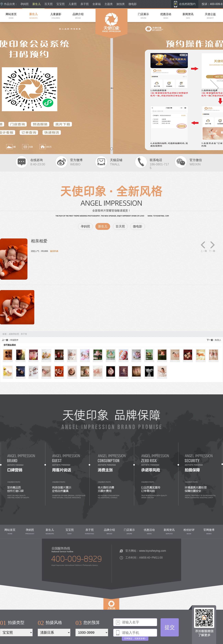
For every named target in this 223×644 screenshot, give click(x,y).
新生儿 (37, 4)
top (105, 615)
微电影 (133, 4)
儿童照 (73, 4)
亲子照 (85, 4)
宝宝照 (61, 4)
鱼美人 (218, 340)
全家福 (97, 4)
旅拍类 (121, 4)
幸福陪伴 (14, 340)
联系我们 (49, 580)
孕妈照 (25, 4)
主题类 (109, 4)
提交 (170, 627)
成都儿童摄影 (102, 45)
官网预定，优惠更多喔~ (135, 639)
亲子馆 (24, 334)
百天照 (49, 4)
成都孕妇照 (14, 334)
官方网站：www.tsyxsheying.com (146, 551)
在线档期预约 (187, 4)
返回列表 (54, 251)
